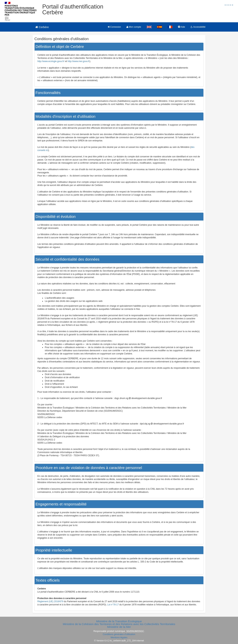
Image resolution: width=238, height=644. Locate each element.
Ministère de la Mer (119, 627)
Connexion (114, 27)
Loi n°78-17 (113, 605)
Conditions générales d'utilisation (119, 634)
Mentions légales (119, 637)
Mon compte (134, 27)
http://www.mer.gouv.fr (79, 61)
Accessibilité (198, 27)
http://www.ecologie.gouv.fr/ (51, 61)
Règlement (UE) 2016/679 (50, 601)
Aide (182, 27)
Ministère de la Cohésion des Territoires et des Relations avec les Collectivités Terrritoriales (119, 624)
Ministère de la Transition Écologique (119, 621)
